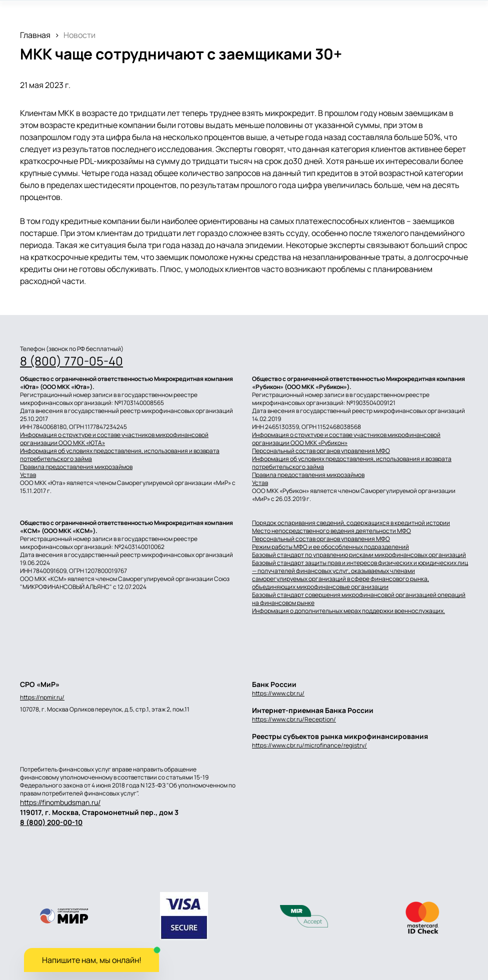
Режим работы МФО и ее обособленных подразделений (330, 547)
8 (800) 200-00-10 (51, 822)
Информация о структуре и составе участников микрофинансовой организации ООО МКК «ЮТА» (114, 439)
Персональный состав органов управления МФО (321, 451)
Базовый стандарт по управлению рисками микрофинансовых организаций (359, 555)
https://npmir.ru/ (42, 697)
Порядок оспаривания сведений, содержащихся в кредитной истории (351, 523)
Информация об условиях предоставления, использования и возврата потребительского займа (120, 455)
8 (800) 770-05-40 (71, 361)
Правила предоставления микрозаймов (76, 467)
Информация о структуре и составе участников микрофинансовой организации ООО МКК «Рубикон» (346, 439)
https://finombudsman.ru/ (60, 802)
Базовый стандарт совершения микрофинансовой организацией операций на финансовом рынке (359, 599)
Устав (28, 475)
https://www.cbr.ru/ (278, 693)
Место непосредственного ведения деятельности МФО (331, 531)
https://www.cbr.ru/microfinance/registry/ (309, 745)
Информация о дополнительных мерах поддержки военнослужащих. (348, 611)
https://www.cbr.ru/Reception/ (294, 719)
